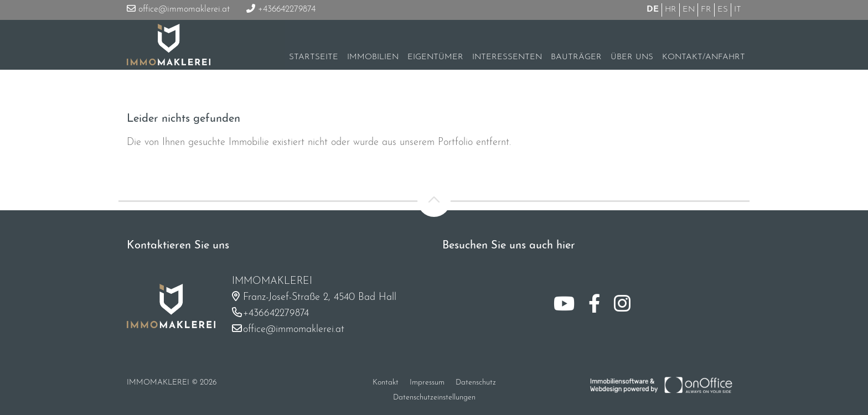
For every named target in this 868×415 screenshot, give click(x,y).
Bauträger (576, 57)
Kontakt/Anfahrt (704, 57)
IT (738, 10)
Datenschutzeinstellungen (434, 398)
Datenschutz (476, 383)
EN (689, 10)
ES (723, 10)
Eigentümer (435, 57)
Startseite (314, 57)
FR (706, 10)
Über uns (632, 57)
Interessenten (507, 57)
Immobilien (373, 57)
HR (671, 10)
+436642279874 (281, 9)
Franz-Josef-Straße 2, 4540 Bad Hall (320, 297)
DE (653, 10)
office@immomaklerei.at (178, 9)
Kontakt (386, 383)
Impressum (427, 383)
